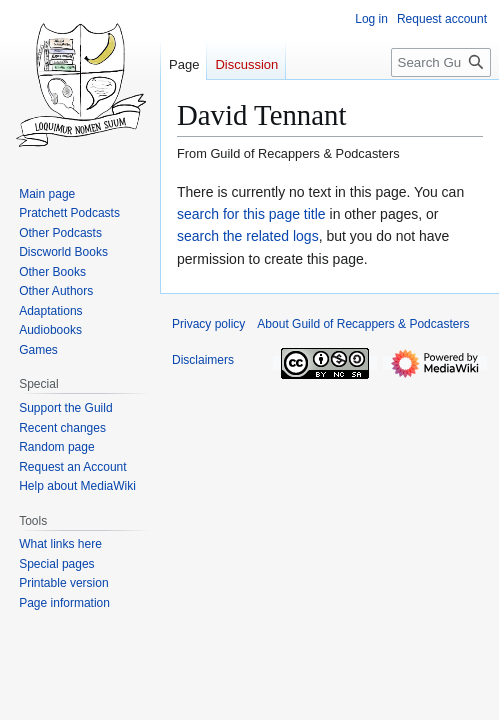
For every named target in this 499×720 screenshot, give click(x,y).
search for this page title (251, 214)
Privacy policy (208, 324)
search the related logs (248, 236)
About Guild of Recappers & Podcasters (363, 324)
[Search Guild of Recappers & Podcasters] (441, 62)
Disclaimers (203, 360)
